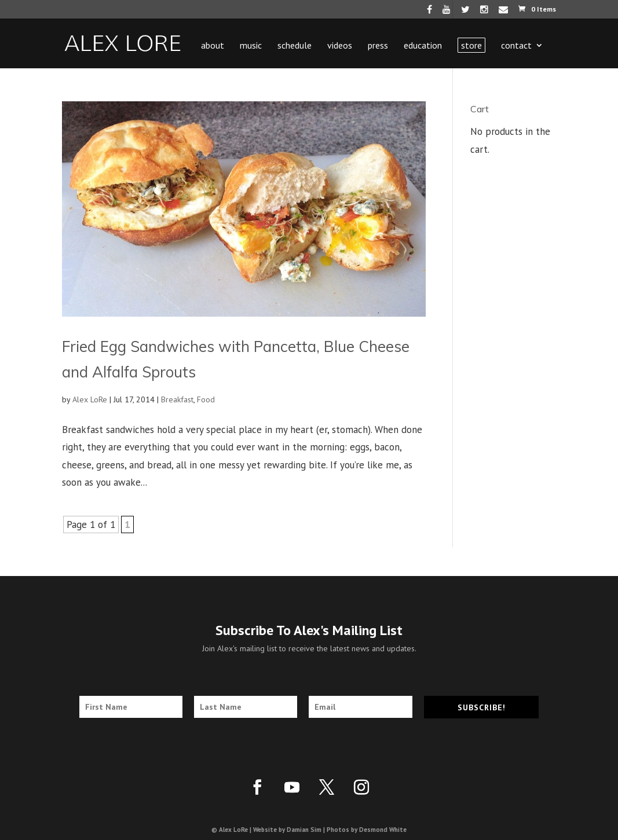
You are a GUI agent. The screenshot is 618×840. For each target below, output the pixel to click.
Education (423, 46)
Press (378, 46)
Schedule (295, 46)
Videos (340, 46)
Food (206, 399)
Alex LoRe (90, 399)
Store (471, 45)
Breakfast (177, 399)
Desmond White (383, 830)
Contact (516, 46)
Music (251, 46)
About (213, 46)
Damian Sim (304, 830)
